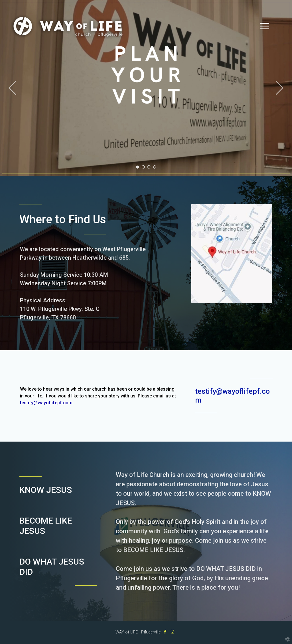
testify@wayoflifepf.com (46, 403)
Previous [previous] (12, 88)
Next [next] (280, 88)
